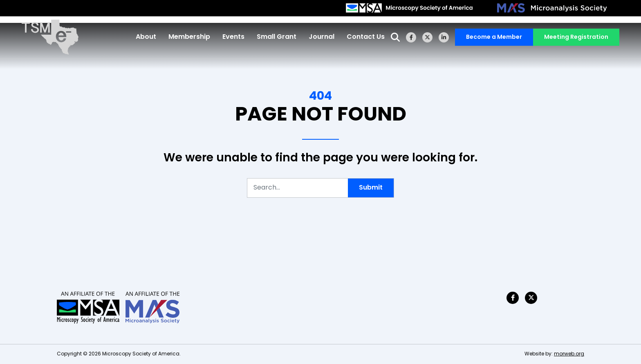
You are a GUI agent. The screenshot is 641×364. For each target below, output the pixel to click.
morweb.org (569, 354)
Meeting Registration (573, 39)
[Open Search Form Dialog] (392, 39)
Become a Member (491, 39)
